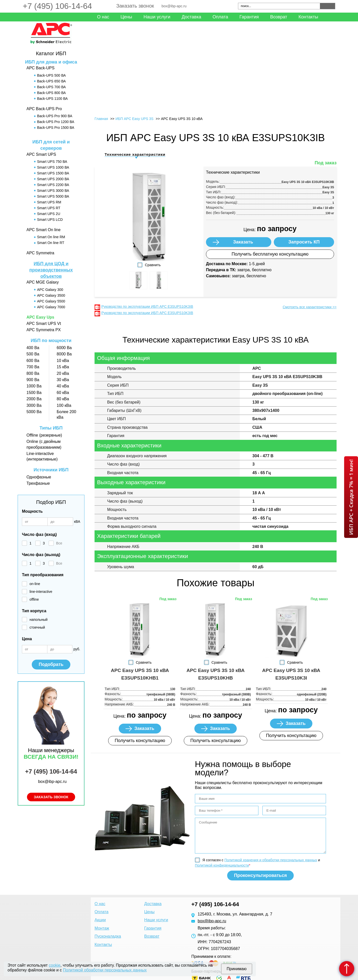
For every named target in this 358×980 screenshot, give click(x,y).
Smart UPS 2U (49, 214)
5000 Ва (34, 412)
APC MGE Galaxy (43, 282)
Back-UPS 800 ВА (51, 93)
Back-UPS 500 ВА (51, 75)
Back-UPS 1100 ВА (52, 99)
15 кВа (63, 367)
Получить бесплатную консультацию (270, 254)
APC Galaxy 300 (50, 290)
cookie (55, 965)
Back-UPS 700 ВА (51, 87)
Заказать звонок (135, 6)
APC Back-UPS (40, 68)
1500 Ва (34, 393)
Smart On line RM (51, 237)
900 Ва (33, 380)
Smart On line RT (51, 243)
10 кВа (63, 361)
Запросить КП (304, 242)
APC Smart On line (43, 230)
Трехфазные (38, 483)
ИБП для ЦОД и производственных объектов (51, 270)
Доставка (191, 17)
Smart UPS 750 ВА (52, 162)
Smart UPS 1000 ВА (53, 167)
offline (34, 599)
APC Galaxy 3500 (51, 295)
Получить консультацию (140, 741)
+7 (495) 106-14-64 (57, 6)
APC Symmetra (40, 253)
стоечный (37, 627)
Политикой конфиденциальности (222, 865)
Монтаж (102, 928)
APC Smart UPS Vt (44, 324)
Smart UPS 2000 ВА (53, 179)
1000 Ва (34, 386)
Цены (126, 17)
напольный (39, 620)
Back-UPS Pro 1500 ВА (56, 128)
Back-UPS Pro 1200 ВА (56, 122)
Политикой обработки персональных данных (105, 970)
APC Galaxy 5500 (51, 301)
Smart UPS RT (49, 208)
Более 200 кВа (66, 415)
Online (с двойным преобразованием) (44, 444)
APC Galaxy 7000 (51, 307)
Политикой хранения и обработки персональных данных (271, 860)
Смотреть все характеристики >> (310, 307)
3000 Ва (34, 405)
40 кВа (63, 386)
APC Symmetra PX (44, 330)
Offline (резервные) (44, 435)
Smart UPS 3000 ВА (53, 191)
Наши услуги (157, 17)
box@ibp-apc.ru (174, 6)
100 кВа (64, 405)
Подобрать (51, 664)
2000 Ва (34, 399)
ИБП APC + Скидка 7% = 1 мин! (351, 497)
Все (59, 543)
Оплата (220, 17)
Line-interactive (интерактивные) (42, 456)
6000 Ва (64, 348)
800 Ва (33, 373)
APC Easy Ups (40, 317)
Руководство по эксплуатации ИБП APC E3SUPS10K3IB (147, 307)
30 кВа (63, 380)
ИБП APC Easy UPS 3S (135, 119)
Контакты (308, 17)
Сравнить (153, 265)
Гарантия (249, 17)
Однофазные (39, 477)
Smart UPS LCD (50, 220)
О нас (103, 17)
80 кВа (63, 399)
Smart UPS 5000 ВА (53, 196)
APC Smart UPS (41, 154)
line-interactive (41, 592)
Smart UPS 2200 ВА (53, 185)
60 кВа (63, 393)
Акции (100, 920)
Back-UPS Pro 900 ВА (55, 116)
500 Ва (33, 354)
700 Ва (33, 367)
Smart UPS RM (49, 202)
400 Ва (33, 348)
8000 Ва (64, 354)
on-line (35, 584)
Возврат (279, 17)
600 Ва (33, 361)
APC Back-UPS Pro (44, 109)
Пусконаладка (108, 936)
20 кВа (63, 373)
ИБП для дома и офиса (51, 62)
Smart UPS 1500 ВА (53, 173)
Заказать (243, 242)
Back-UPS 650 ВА (51, 81)
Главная (101, 119)
